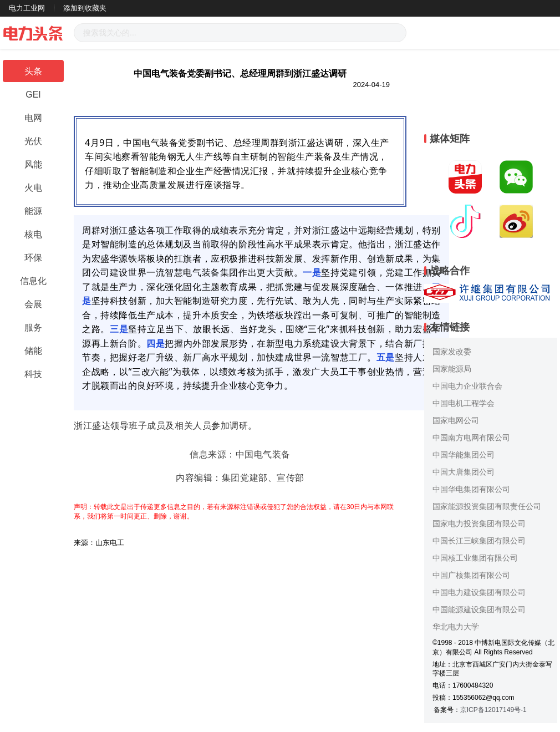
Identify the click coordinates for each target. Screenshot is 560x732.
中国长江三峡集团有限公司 (479, 541)
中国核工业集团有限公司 (475, 558)
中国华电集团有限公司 (471, 489)
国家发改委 (452, 352)
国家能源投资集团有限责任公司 (487, 506)
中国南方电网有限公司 (471, 438)
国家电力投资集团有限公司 (479, 523)
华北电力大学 (456, 627)
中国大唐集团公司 (464, 472)
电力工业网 (27, 8)
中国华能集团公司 (464, 455)
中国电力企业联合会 (467, 386)
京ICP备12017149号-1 (493, 710)
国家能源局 (452, 369)
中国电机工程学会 (464, 403)
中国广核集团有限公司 (471, 575)
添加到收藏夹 (85, 8)
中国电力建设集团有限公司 (479, 592)
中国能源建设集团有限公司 (479, 609)
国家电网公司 (456, 420)
